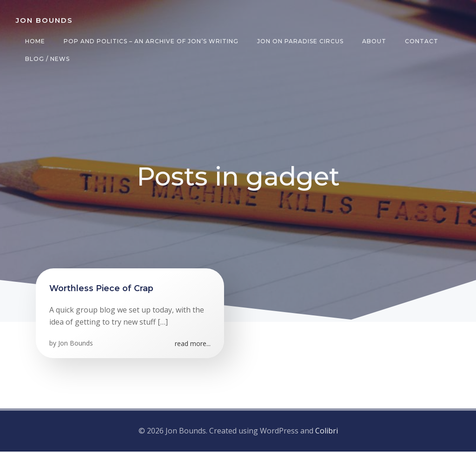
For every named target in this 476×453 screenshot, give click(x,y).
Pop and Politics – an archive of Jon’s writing (150, 41)
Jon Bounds (76, 346)
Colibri (327, 433)
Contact (421, 41)
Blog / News (46, 59)
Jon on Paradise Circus (299, 41)
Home (34, 41)
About (373, 41)
